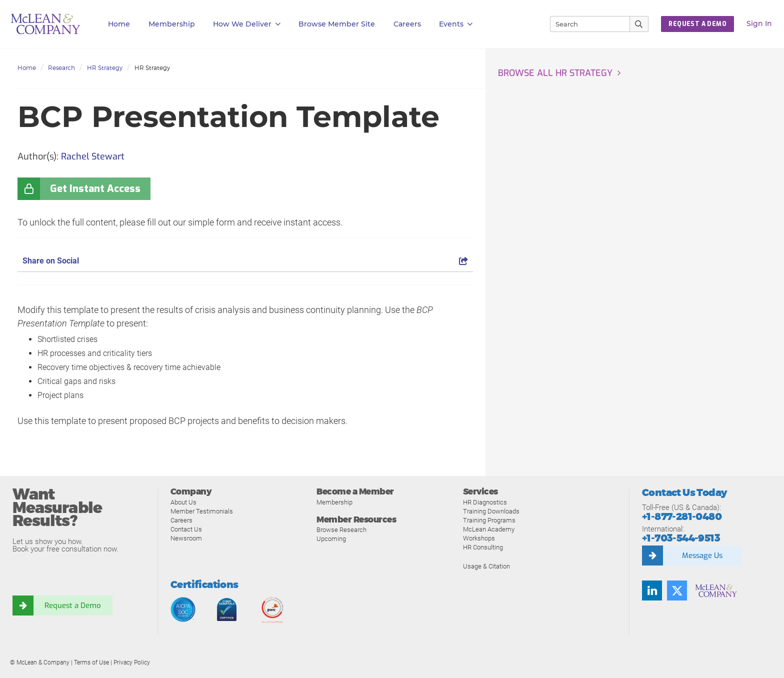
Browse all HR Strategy (555, 73)
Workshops (479, 538)
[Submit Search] (639, 24)
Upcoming (331, 539)
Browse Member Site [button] (337, 24)
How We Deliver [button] (247, 24)
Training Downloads (491, 511)
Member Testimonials (202, 511)
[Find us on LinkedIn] (652, 590)
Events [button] (456, 24)
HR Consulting (483, 547)
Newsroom (186, 538)
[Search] (585, 24)
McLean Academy (489, 529)
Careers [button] (407, 24)
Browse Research (341, 530)
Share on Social (245, 261)
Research (61, 68)
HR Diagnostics (485, 502)
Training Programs (489, 520)
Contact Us (186, 529)
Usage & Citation (486, 566)
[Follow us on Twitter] (677, 590)
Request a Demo (72, 605)
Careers (181, 520)
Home (119, 24)
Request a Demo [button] (697, 24)
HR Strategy (105, 68)
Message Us (702, 555)
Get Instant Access (95, 189)
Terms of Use (91, 662)
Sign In (759, 23)
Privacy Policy (132, 662)
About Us (183, 502)
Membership (172, 24)
